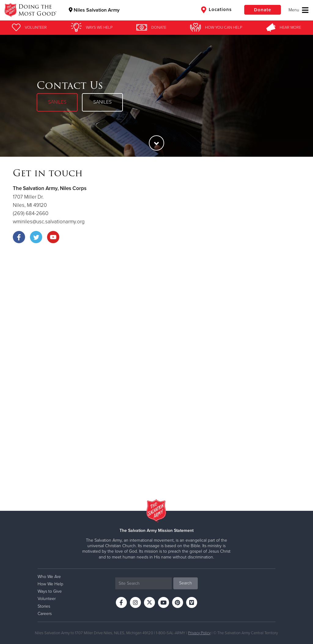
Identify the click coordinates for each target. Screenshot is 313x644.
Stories (44, 606)
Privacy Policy (199, 633)
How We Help (50, 584)
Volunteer (47, 599)
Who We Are (49, 577)
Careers (45, 614)
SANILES (57, 102)
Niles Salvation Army (94, 10)
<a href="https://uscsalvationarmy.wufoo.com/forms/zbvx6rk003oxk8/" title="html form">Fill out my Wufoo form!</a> (156, 375)
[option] (156, 96)
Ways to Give (50, 591)
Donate (263, 10)
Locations (216, 10)
